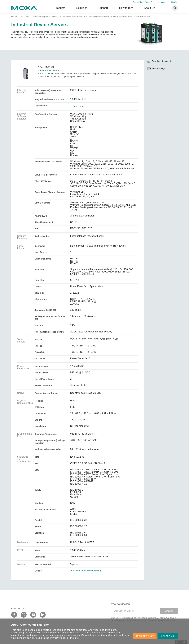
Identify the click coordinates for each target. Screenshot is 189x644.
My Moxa (162, 2)
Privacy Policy (58, 638)
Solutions (82, 8)
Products (25, 17)
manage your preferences (65, 635)
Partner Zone (150, 2)
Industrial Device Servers (98, 17)
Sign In (174, 2)
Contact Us (137, 2)
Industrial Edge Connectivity (46, 17)
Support (103, 8)
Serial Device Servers (72, 17)
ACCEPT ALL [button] (168, 636)
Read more (78, 106)
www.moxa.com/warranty (88, 571)
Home (14, 17)
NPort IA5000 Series (123, 17)
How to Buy (126, 8)
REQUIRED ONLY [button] (145, 636)
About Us (149, 8)
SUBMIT (169, 611)
